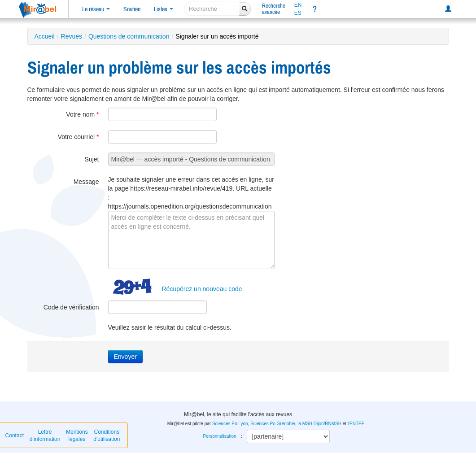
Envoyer (125, 357)
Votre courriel (79, 137)
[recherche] (212, 9)
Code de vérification (71, 307)
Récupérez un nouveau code (202, 289)
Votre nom (82, 114)
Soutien (132, 9)
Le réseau (96, 9)
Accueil (45, 36)
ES (298, 13)
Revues (72, 36)
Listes (164, 9)
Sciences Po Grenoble (273, 424)
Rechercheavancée (274, 9)
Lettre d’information (45, 436)
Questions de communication (129, 36)
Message (86, 182)
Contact (15, 436)
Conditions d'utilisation (107, 436)
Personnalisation (220, 436)
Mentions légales (77, 436)
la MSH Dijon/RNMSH (319, 424)
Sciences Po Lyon (230, 424)
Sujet (92, 159)
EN (298, 5)
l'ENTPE (356, 424)
